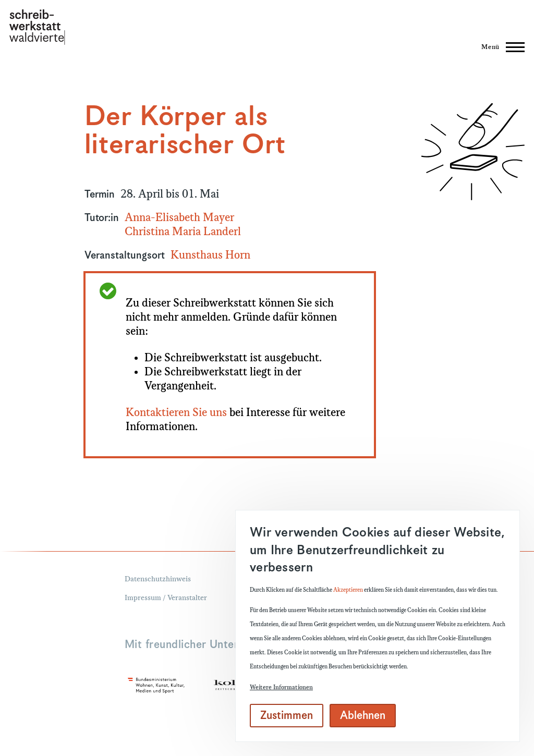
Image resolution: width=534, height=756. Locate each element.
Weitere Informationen (281, 687)
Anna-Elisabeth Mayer (179, 218)
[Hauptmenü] (500, 47)
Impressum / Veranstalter (166, 598)
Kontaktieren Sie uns (176, 413)
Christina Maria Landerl (183, 232)
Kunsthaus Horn (210, 255)
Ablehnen (363, 716)
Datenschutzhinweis (158, 579)
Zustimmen (287, 716)
